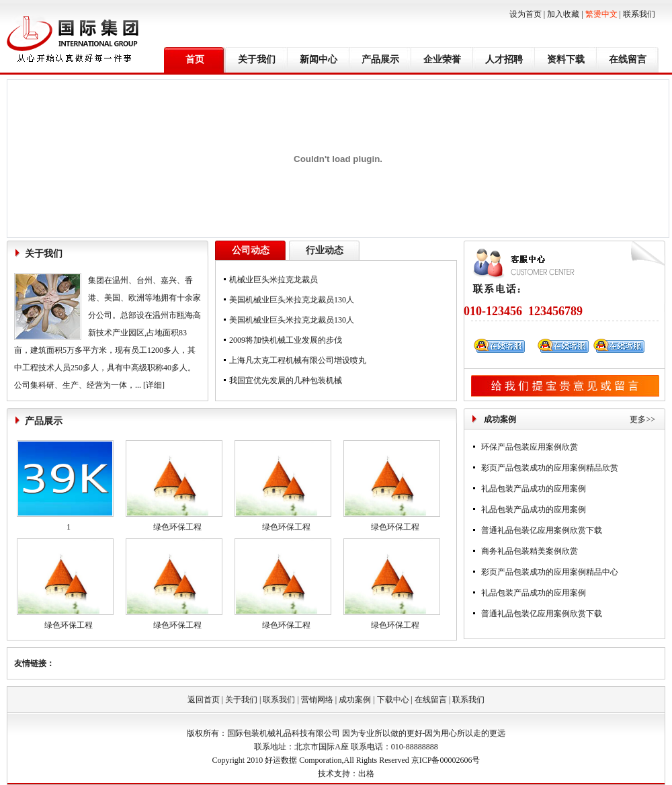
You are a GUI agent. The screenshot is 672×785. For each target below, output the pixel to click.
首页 (195, 59)
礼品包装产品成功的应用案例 (534, 489)
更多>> (642, 419)
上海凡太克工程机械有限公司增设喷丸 (298, 360)
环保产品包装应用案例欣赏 (530, 447)
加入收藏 (563, 14)
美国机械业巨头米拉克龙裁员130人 (292, 300)
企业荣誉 (442, 59)
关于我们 (257, 59)
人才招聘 (504, 59)
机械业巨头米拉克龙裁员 (274, 280)
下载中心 (393, 700)
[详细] (154, 385)
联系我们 (639, 14)
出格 (366, 774)
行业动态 (325, 250)
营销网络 (317, 700)
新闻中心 (319, 59)
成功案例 (355, 700)
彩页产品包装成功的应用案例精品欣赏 (550, 468)
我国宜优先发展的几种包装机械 (286, 380)
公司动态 (251, 250)
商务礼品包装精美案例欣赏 (530, 551)
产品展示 (380, 59)
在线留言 (628, 59)
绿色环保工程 (177, 527)
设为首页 (526, 14)
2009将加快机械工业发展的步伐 (286, 340)
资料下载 (566, 59)
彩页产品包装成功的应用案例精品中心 (550, 572)
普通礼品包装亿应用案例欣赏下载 (542, 530)
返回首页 (204, 700)
